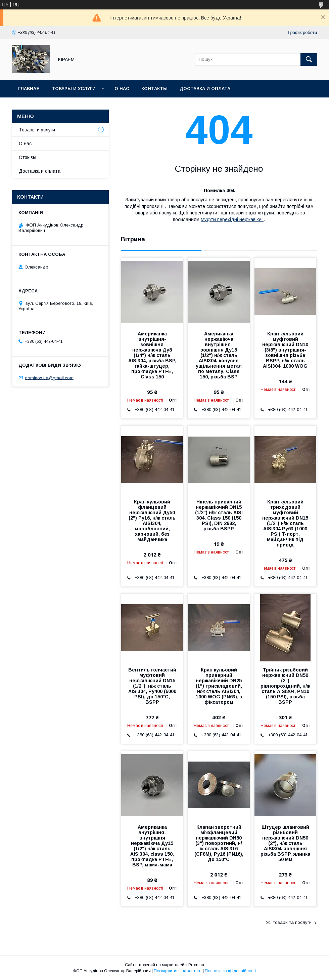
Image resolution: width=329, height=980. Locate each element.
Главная (29, 89)
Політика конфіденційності (230, 971)
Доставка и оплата (205, 89)
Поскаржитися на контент (178, 971)
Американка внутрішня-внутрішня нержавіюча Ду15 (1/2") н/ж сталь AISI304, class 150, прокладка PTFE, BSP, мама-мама (152, 846)
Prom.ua (196, 965)
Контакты (154, 89)
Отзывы (28, 157)
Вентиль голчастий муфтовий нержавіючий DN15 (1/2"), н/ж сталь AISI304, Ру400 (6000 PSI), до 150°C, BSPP (152, 686)
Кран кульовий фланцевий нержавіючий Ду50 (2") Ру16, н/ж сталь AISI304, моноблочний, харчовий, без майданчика (152, 521)
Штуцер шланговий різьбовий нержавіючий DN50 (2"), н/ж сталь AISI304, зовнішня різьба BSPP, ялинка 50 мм (285, 843)
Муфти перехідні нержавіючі (232, 219)
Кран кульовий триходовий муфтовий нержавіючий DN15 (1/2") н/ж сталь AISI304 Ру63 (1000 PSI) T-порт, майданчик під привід (285, 523)
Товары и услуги (74, 89)
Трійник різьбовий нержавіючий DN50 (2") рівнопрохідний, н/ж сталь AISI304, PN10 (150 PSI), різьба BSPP (285, 686)
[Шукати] (309, 59)
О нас (122, 89)
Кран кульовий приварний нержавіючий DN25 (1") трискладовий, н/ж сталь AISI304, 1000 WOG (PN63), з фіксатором (219, 686)
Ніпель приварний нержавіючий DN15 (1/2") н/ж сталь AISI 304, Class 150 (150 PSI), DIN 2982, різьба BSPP (219, 515)
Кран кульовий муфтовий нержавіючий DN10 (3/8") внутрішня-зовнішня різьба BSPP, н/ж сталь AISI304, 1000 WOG (285, 350)
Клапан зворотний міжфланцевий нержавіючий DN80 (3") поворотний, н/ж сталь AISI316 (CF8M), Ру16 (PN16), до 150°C (219, 843)
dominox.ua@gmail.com (49, 378)
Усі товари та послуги (289, 922)
